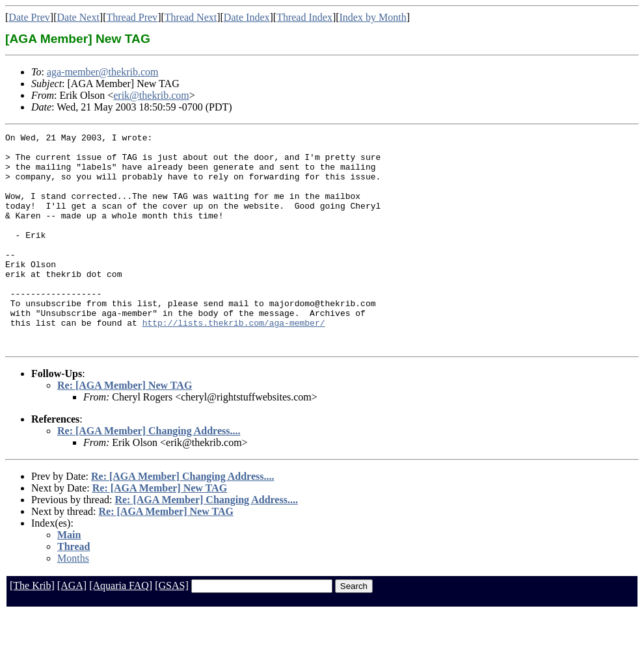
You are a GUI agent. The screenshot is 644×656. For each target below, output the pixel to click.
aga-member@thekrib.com (103, 72)
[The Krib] (32, 628)
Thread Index (304, 17)
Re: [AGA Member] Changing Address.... (149, 474)
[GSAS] (172, 628)
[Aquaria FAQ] (121, 628)
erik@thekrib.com (151, 95)
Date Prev (29, 17)
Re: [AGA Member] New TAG (125, 428)
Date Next (78, 17)
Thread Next (191, 17)
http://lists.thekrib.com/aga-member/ (234, 361)
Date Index (247, 17)
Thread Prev (132, 17)
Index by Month (373, 17)
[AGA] (72, 628)
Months (73, 601)
